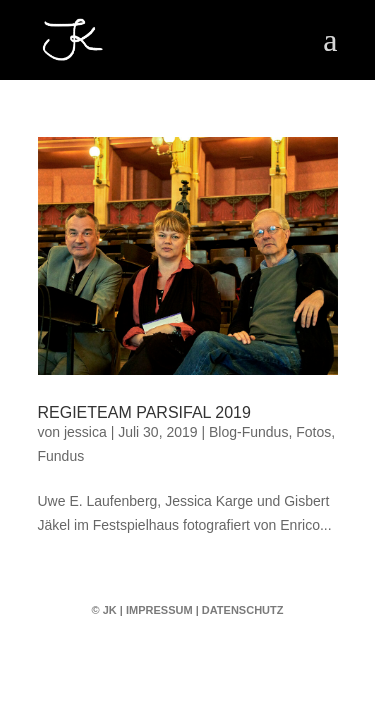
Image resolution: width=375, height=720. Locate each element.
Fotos (313, 432)
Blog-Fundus (248, 432)
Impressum (159, 610)
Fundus (61, 456)
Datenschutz (243, 610)
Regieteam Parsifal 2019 (144, 412)
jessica (85, 432)
